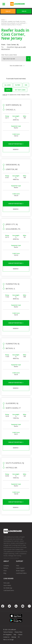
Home (3, 20)
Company (6, 566)
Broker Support (20, 571)
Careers (20, 635)
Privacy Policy (18, 632)
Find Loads (7, 583)
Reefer (8, 90)
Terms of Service (8, 632)
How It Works (7, 585)
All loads (8, 85)
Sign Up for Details (16, 144)
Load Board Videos (21, 573)
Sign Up (8, 11)
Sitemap (14, 637)
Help (15, 635)
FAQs (18, 566)
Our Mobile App (8, 588)
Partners (6, 568)
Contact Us (6, 637)
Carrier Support (20, 568)
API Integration (7, 635)
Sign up (5, 95)
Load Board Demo (9, 590)
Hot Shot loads (20, 90)
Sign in (24, 11)
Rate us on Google (8, 640)
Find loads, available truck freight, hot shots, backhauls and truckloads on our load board (13, 22)
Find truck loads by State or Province (11, 25)
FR (19, 637)
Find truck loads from (9, 55)
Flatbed (18, 85)
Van (26, 85)
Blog (5, 573)
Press (5, 571)
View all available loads (16, 66)
